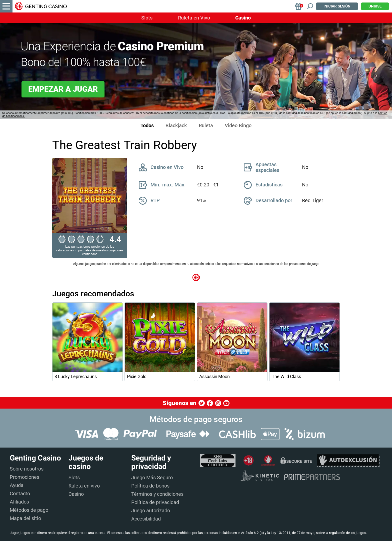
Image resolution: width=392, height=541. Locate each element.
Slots (147, 18)
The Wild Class (286, 377)
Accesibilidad (146, 519)
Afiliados (19, 502)
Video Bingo (238, 126)
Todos (147, 126)
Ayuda (17, 485)
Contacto (20, 494)
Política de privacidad (155, 502)
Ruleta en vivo (84, 486)
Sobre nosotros (27, 469)
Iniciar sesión (337, 6)
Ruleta (206, 126)
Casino (243, 18)
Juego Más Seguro (152, 478)
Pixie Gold (137, 377)
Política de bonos (150, 486)
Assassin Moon (214, 377)
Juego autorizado (151, 511)
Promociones (24, 477)
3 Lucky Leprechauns (76, 377)
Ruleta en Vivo (194, 18)
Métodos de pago (29, 510)
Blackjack (176, 126)
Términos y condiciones (157, 494)
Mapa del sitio (25, 518)
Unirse (375, 6)
